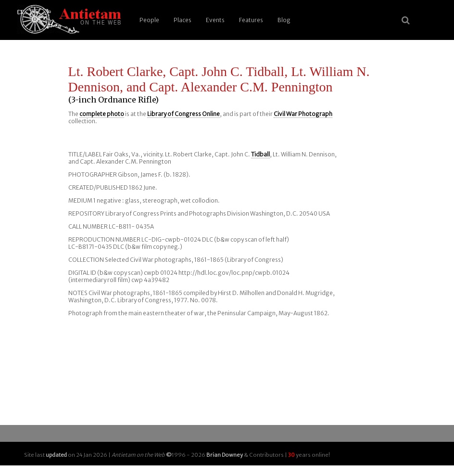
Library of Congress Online (183, 114)
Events (215, 20)
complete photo (102, 114)
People (149, 20)
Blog (284, 20)
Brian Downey (225, 455)
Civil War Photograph (303, 114)
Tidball (260, 154)
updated (56, 455)
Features (251, 20)
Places (183, 20)
